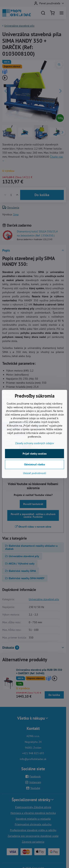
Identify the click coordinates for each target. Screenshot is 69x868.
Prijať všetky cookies (35, 454)
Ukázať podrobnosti (35, 473)
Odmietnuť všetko (35, 464)
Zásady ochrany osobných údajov (35, 443)
